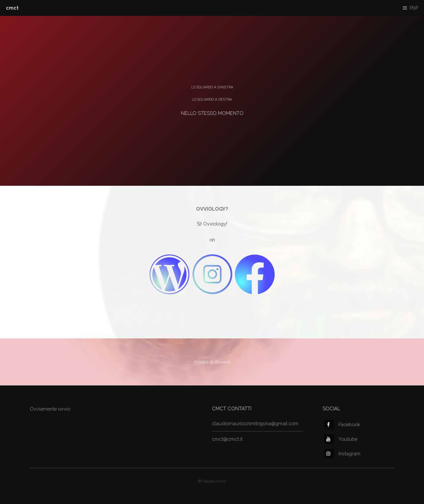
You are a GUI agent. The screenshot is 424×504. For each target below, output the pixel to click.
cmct (12, 8)
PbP (414, 8)
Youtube (341, 439)
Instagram (342, 454)
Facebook (342, 424)
